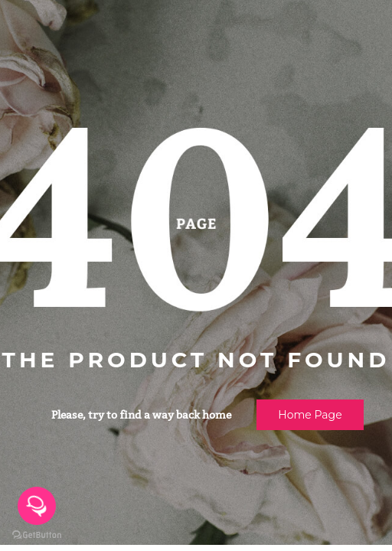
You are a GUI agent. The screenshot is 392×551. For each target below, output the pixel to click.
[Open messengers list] (37, 506)
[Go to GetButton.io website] (37, 535)
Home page (310, 415)
